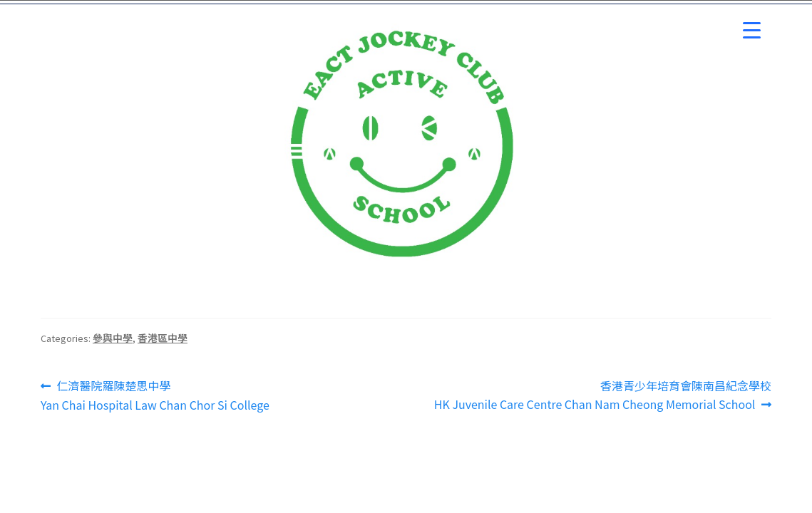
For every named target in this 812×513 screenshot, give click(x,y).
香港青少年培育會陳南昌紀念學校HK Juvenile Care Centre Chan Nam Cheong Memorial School (603, 395)
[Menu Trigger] (752, 30)
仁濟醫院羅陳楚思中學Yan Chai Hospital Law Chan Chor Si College (155, 395)
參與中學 (113, 338)
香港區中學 (163, 338)
